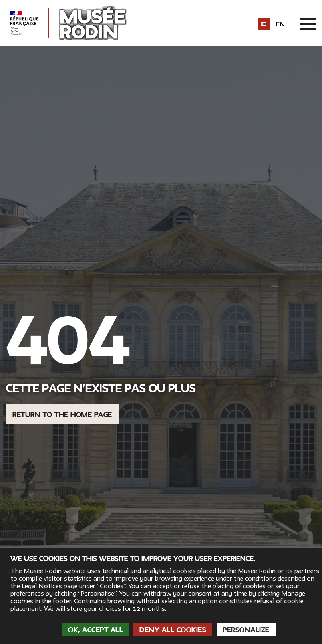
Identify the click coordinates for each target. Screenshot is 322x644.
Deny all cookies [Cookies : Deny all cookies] (173, 630)
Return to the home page (62, 415)
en (280, 24)
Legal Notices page (50, 586)
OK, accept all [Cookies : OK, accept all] (95, 630)
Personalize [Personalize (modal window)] (246, 630)
